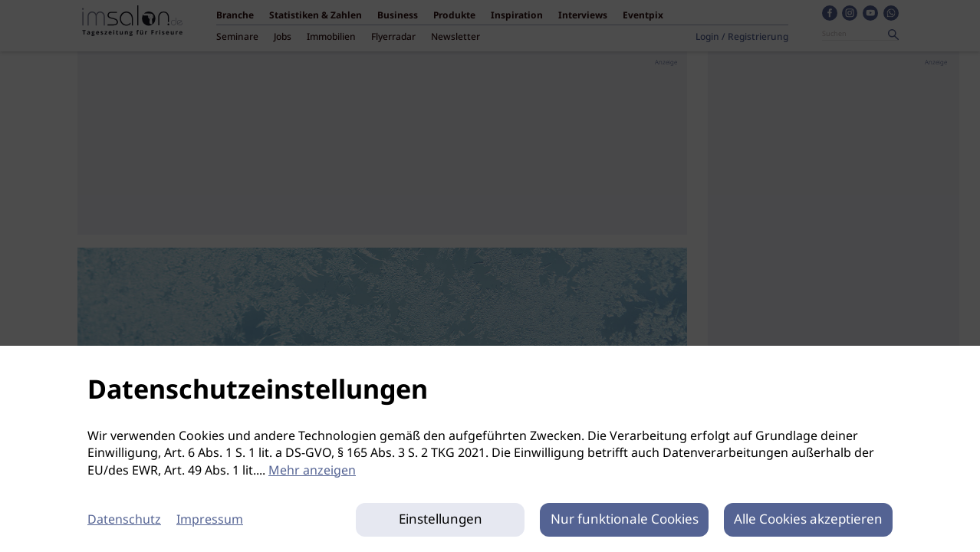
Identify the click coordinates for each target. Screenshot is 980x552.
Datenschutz (124, 520)
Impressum (210, 520)
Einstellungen (441, 520)
